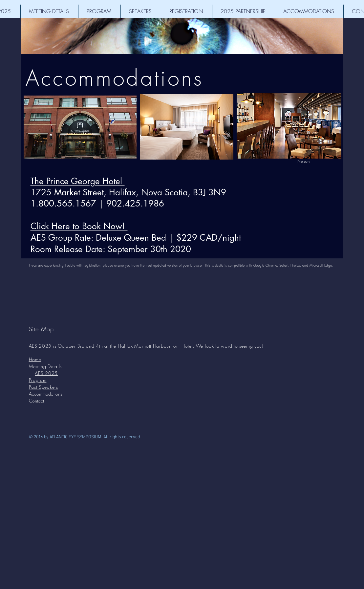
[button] (49, 11)
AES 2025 (46, 373)
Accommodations (115, 78)
